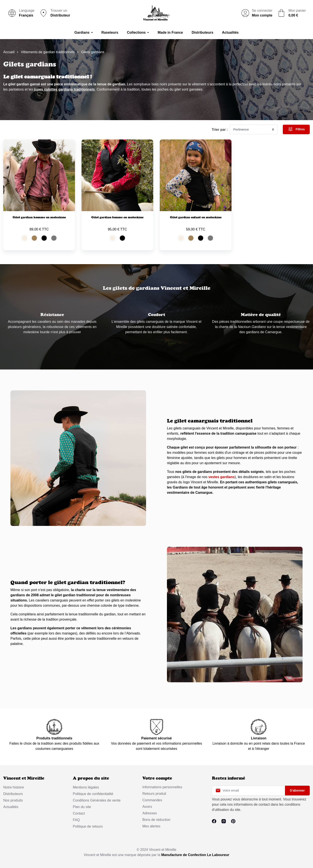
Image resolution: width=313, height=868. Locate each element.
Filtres (296, 129)
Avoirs (147, 807)
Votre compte (157, 778)
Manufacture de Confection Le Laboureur (195, 855)
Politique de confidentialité (93, 794)
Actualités (11, 807)
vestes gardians (222, 477)
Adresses (150, 813)
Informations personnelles (162, 787)
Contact (79, 813)
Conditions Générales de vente (97, 800)
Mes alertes (151, 826)
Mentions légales (86, 787)
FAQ (76, 820)
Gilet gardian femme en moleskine (117, 217)
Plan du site (82, 807)
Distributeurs (13, 794)
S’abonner (297, 790)
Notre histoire (14, 787)
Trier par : (220, 130)
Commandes (152, 800)
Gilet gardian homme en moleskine (39, 217)
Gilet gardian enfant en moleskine (196, 217)
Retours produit (154, 794)
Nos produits (13, 800)
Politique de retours (88, 826)
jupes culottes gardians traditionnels (64, 89)
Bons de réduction (156, 820)
